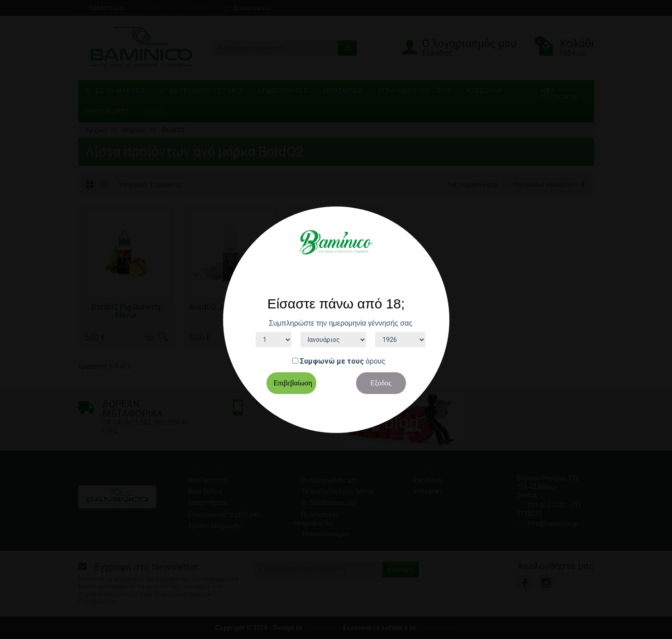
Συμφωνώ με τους (332, 361)
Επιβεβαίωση (293, 383)
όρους (376, 361)
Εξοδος (381, 383)
